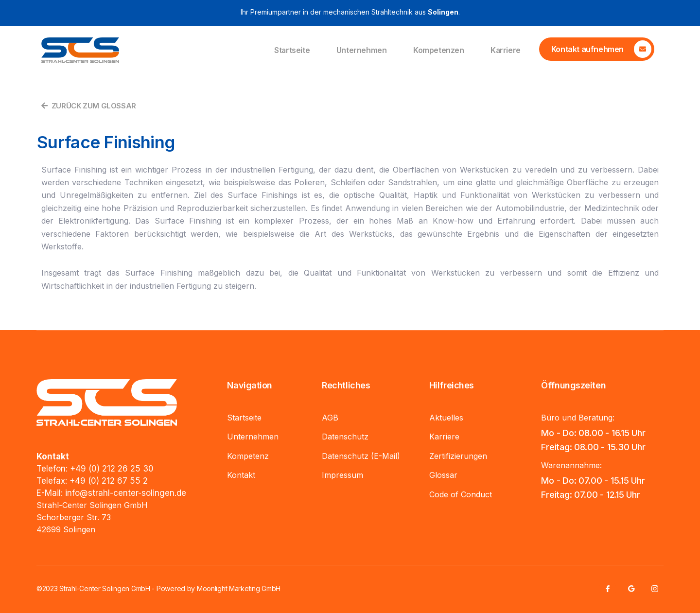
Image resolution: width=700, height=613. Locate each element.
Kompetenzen (437, 50)
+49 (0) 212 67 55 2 (109, 481)
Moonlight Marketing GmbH (239, 588)
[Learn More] (597, 49)
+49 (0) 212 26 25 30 (112, 469)
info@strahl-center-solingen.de (126, 493)
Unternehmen (358, 50)
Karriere (505, 50)
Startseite (287, 50)
